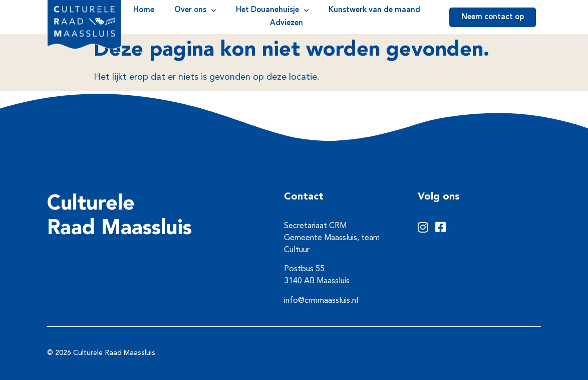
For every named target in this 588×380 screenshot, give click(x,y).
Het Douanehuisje (272, 11)
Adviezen (286, 23)
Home (144, 10)
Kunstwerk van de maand (374, 10)
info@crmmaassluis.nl (321, 301)
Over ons (195, 11)
